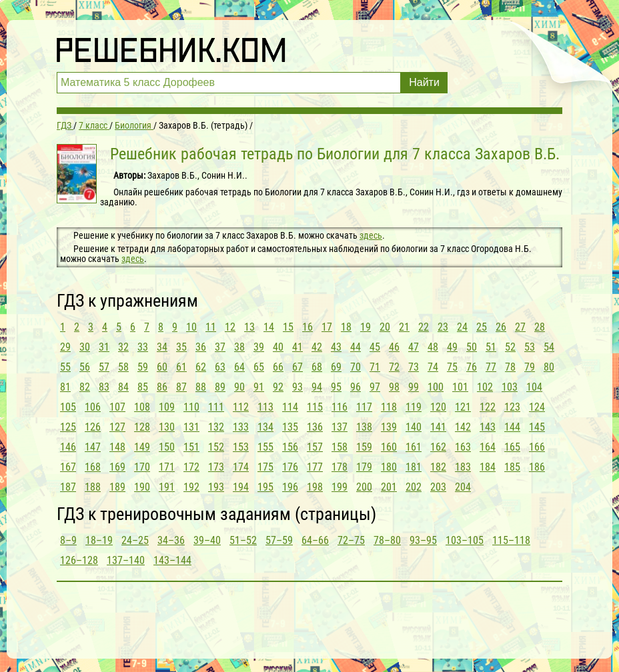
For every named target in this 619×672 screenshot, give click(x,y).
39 (259, 347)
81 (65, 387)
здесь (371, 235)
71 (375, 367)
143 (488, 427)
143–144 (172, 560)
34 (162, 347)
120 (438, 407)
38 (239, 347)
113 (265, 407)
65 (259, 367)
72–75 (351, 540)
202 (414, 487)
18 (346, 327)
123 (512, 407)
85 (143, 387)
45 (375, 347)
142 (463, 427)
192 (191, 487)
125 (68, 427)
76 (472, 367)
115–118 (511, 540)
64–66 (315, 540)
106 (93, 407)
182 (438, 467)
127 (117, 427)
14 (269, 327)
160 (389, 447)
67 (297, 367)
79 (530, 367)
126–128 (79, 560)
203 (438, 487)
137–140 (126, 560)
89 (220, 387)
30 (85, 347)
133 (241, 427)
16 (307, 327)
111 (216, 407)
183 (463, 467)
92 (278, 387)
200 (364, 487)
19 (366, 327)
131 (191, 427)
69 (336, 367)
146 (68, 447)
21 (404, 327)
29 (65, 347)
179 (364, 467)
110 (191, 407)
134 (265, 427)
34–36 (171, 540)
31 (104, 347)
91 (259, 387)
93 (297, 387)
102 (485, 387)
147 (93, 447)
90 (239, 387)
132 (216, 427)
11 (211, 327)
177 (315, 467)
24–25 (135, 540)
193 (216, 487)
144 (512, 427)
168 (93, 467)
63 (220, 367)
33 (143, 347)
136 (315, 427)
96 (356, 387)
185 (512, 467)
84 (123, 387)
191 (167, 487)
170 (142, 467)
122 (488, 407)
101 (460, 387)
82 (85, 387)
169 (117, 467)
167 (68, 467)
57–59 (279, 540)
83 (104, 387)
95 (336, 387)
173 (216, 467)
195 (265, 487)
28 (540, 327)
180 (389, 467)
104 (534, 387)
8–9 (68, 540)
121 (463, 407)
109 (167, 407)
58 (123, 367)
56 (85, 367)
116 (340, 407)
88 (201, 387)
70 (356, 367)
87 (181, 387)
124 (537, 407)
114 (290, 407)
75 (452, 367)
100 (436, 387)
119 (414, 407)
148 (117, 447)
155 (265, 447)
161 (414, 447)
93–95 (423, 540)
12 (230, 327)
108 (142, 407)
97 (375, 387)
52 (510, 347)
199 (340, 487)
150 (167, 447)
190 (142, 487)
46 (394, 347)
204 (463, 487)
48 (433, 347)
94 (317, 387)
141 (438, 427)
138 (364, 427)
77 (491, 367)
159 (364, 447)
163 (463, 447)
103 (510, 387)
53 (530, 347)
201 (389, 487)
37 (220, 347)
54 (549, 347)
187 (68, 487)
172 (191, 467)
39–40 (207, 540)
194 (241, 487)
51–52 (243, 540)
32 (123, 347)
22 (424, 327)
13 (249, 327)
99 (414, 387)
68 (317, 367)
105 (68, 407)
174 (241, 467)
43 (336, 347)
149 (142, 447)
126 (93, 427)
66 (278, 367)
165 (512, 447)
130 (167, 427)
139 (389, 427)
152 (216, 447)
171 (167, 467)
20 (385, 327)
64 (239, 367)
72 (394, 367)
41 (297, 347)
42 (317, 347)
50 (472, 347)
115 (315, 407)
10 (191, 327)
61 (181, 367)
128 (142, 427)
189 (117, 487)
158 (340, 447)
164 (488, 447)
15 (288, 327)
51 (491, 347)
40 (278, 347)
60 (162, 367)
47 (414, 347)
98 (394, 387)
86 (162, 387)
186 (537, 467)
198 (315, 487)
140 (414, 427)
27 (520, 327)
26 (501, 327)
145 (537, 427)
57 (104, 367)
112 (241, 407)
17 (327, 327)
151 (191, 447)
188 (93, 487)
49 (452, 347)
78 (510, 367)
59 (143, 367)
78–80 (387, 540)
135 (290, 427)
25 (482, 327)
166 (537, 447)
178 (340, 467)
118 (389, 407)
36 (201, 347)
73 (414, 367)
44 (356, 347)
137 (340, 427)
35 (181, 347)
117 (364, 407)
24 (462, 327)
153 (241, 447)
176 (290, 467)
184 (488, 467)
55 (65, 367)
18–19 (99, 540)
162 (438, 447)
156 (290, 447)
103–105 (465, 540)
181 (414, 467)
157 (315, 447)
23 (443, 327)
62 (201, 367)
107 (117, 407)
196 (290, 487)
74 (433, 367)
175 (265, 467)
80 (549, 367)
